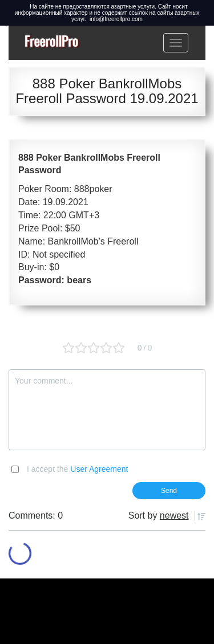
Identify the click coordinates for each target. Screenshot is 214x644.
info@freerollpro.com (116, 19)
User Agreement (99, 469)
